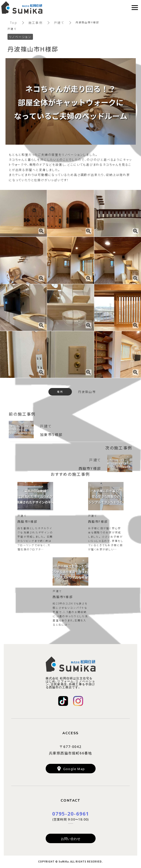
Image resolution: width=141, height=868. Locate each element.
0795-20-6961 (71, 813)
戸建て (59, 22)
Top (14, 22)
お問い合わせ (71, 839)
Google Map (74, 769)
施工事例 (36, 22)
